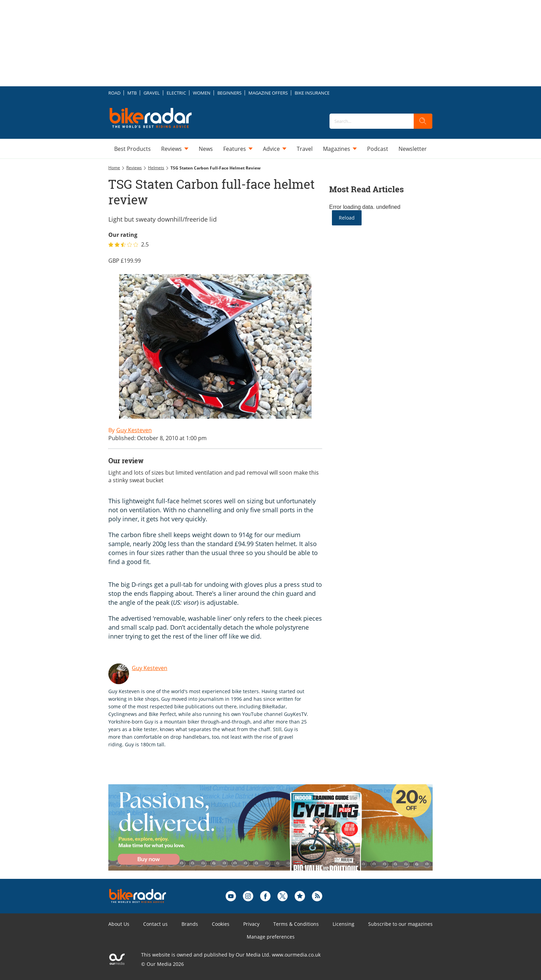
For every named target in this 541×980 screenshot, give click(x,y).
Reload (347, 218)
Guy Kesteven (150, 668)
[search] (423, 121)
